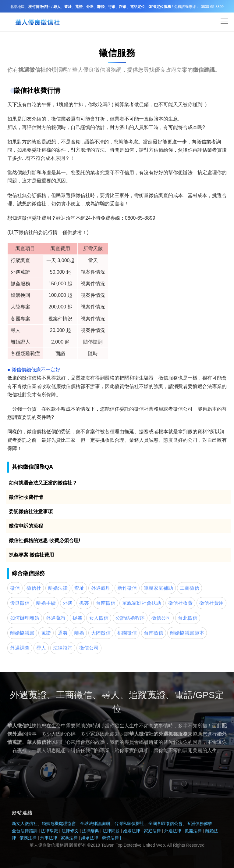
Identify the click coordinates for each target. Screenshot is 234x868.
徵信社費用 (211, 603)
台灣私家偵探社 (129, 823)
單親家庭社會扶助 (142, 603)
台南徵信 (106, 603)
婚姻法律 (132, 831)
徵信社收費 (180, 603)
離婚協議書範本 (187, 633)
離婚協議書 (22, 633)
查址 (79, 588)
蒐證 (46, 633)
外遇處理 (101, 588)
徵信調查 (158, 195)
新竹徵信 (127, 588)
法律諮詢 (63, 648)
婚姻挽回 (20, 295)
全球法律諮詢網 (95, 823)
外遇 (68, 603)
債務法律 (28, 838)
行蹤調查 (20, 260)
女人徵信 (99, 618)
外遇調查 (20, 648)
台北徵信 (188, 618)
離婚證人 (20, 342)
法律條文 (70, 831)
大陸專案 (20, 307)
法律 (74, 838)
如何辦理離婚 (25, 618)
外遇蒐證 (20, 272)
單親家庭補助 (158, 588)
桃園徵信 (127, 633)
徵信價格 (32, 378)
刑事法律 (49, 838)
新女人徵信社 (25, 823)
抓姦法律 (193, 831)
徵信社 (15, 195)
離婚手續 (46, 603)
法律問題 (111, 831)
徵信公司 (183, 409)
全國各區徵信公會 (165, 823)
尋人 (16, 330)
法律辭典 (90, 831)
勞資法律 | (112, 838)
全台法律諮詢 (25, 831)
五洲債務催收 (200, 823)
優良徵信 (20, 603)
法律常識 (49, 831)
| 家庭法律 (150, 831)
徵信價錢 (21, 370)
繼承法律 (90, 838)
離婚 (79, 633)
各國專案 (20, 319)
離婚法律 (58, 588)
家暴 (65, 838)
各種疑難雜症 (25, 353)
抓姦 (16, 284)
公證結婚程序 (130, 618)
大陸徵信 (101, 633)
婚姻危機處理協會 (59, 823)
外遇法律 (173, 831)
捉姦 (77, 618)
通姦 (63, 633)
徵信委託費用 (37, 218)
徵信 (163, 378)
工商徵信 (190, 588)
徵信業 (58, 119)
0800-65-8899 (212, 7)
